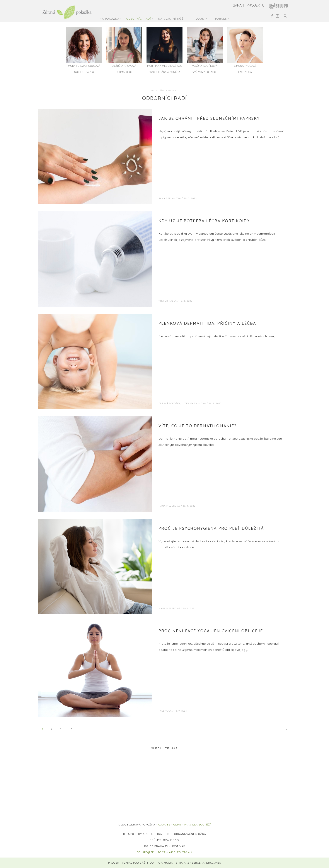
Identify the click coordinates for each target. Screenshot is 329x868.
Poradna (222, 19)
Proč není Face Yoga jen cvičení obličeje (211, 631)
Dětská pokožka (170, 403)
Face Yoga (165, 711)
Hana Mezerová (169, 506)
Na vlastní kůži (171, 19)
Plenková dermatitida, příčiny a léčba (207, 323)
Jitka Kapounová (194, 403)
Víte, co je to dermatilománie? (198, 426)
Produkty (200, 19)
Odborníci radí (139, 19)
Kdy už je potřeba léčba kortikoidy (204, 221)
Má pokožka (109, 19)
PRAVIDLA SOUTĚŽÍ (197, 824)
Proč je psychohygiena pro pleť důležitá (211, 528)
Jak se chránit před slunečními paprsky (209, 118)
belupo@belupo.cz (151, 852)
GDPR (177, 824)
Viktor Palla (168, 301)
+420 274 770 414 (181, 852)
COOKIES (164, 824)
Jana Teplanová (170, 198)
